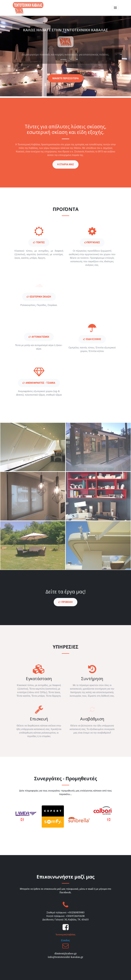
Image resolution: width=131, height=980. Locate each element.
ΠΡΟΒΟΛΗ (65, 602)
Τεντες (39, 242)
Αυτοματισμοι (39, 337)
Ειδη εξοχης (92, 339)
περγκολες (92, 242)
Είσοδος (65, 940)
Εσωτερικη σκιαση (39, 297)
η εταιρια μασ (66, 164)
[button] (22, 820)
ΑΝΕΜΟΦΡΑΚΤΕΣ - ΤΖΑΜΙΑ (39, 383)
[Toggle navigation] (115, 8)
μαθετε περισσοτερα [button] (66, 78)
